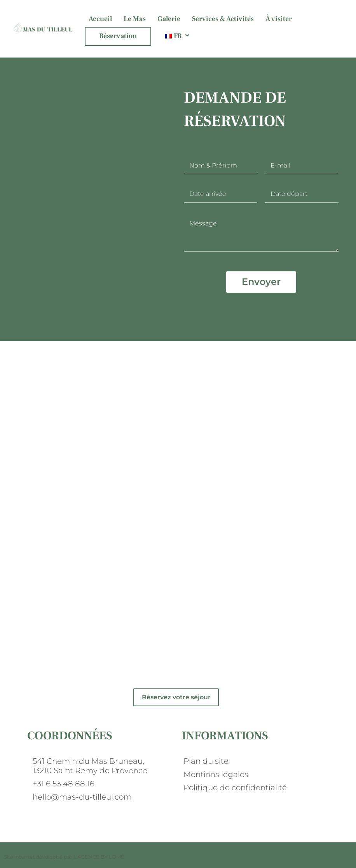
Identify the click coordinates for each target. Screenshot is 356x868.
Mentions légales (216, 774)
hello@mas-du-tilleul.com (82, 797)
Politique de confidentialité (235, 788)
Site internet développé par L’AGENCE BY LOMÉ (64, 857)
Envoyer (261, 282)
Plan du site (206, 761)
